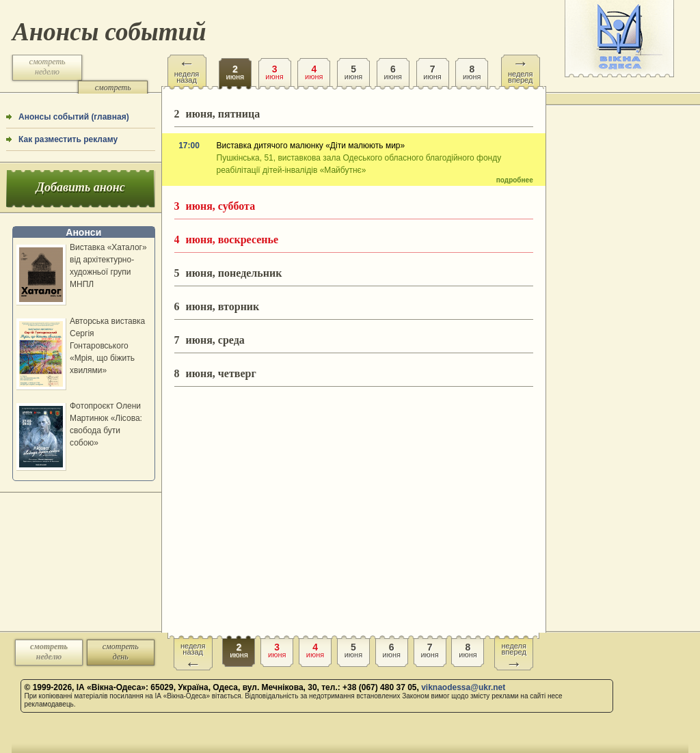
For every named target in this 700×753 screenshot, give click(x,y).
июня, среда (210, 340)
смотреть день (113, 93)
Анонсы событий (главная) (74, 117)
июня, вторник (217, 306)
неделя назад (187, 69)
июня (235, 68)
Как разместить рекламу (68, 139)
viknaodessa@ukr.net (463, 687)
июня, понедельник (228, 273)
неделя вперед (521, 69)
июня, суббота (215, 206)
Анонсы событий (109, 32)
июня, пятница (217, 114)
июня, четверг (215, 373)
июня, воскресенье (227, 239)
